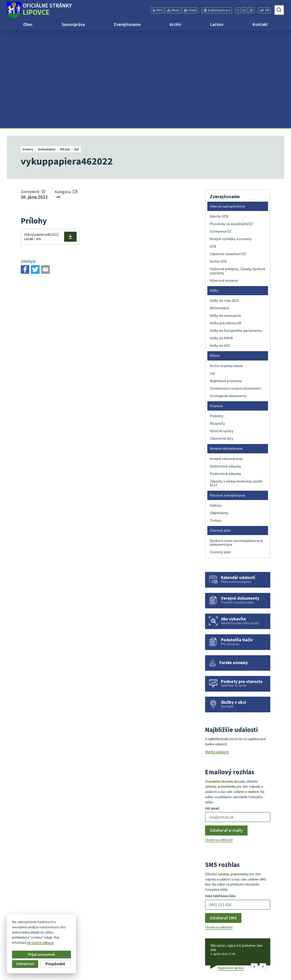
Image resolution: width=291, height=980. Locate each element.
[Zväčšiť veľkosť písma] (251, 10)
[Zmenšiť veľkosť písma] (238, 10)
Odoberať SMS (223, 820)
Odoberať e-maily (226, 733)
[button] (254, 869)
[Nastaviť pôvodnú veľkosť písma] (244, 10)
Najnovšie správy (231, 870)
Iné (58, 99)
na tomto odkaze (40, 943)
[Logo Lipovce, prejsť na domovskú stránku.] (39, 10)
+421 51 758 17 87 (271, 958)
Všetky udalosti (217, 654)
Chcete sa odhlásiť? (219, 742)
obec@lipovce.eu (271, 963)
